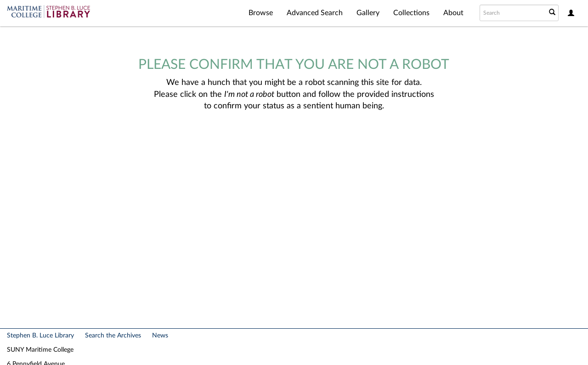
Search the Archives (113, 336)
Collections (411, 13)
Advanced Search (315, 13)
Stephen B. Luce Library (40, 336)
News (160, 336)
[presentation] (291, 141)
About (453, 13)
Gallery (368, 13)
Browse (261, 13)
